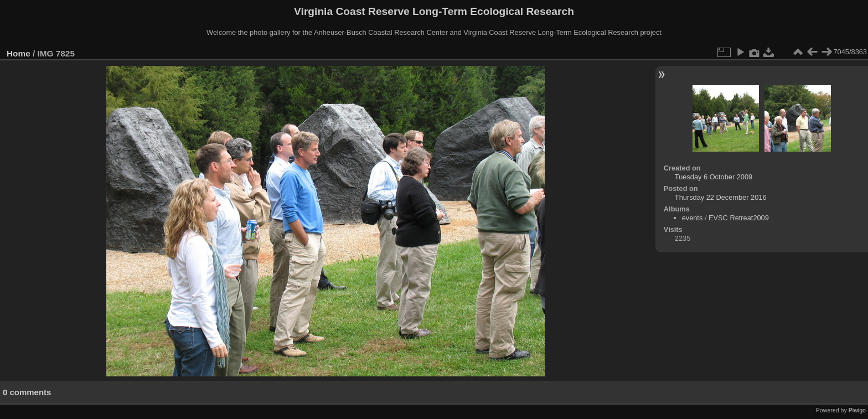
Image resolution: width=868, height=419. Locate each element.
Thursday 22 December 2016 (721, 197)
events (693, 218)
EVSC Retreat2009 (739, 218)
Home (19, 53)
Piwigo (857, 410)
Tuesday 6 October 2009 (714, 177)
